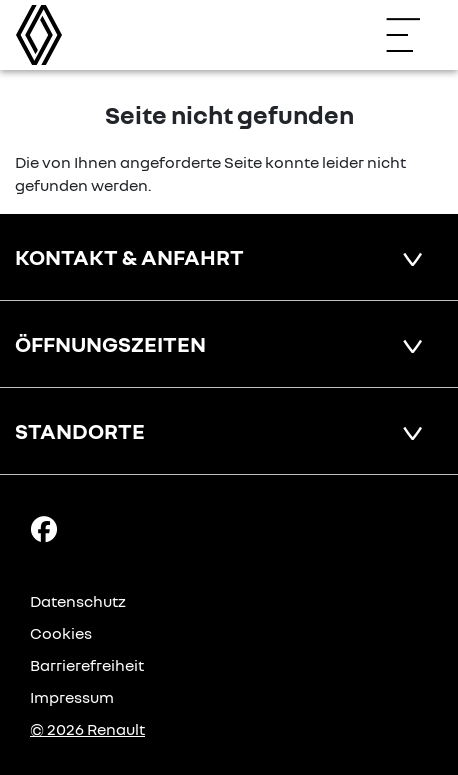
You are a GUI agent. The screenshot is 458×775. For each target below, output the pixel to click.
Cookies (61, 633)
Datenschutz (78, 601)
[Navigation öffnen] (413, 35)
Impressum (72, 697)
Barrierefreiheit (87, 665)
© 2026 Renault (87, 729)
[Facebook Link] (44, 528)
